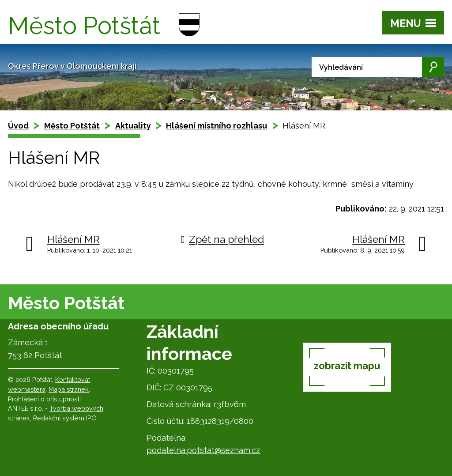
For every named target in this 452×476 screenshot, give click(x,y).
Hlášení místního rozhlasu (217, 126)
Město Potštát (72, 126)
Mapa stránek (69, 389)
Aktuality (133, 126)
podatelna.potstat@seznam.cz (203, 450)
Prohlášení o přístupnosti (44, 399)
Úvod (18, 126)
